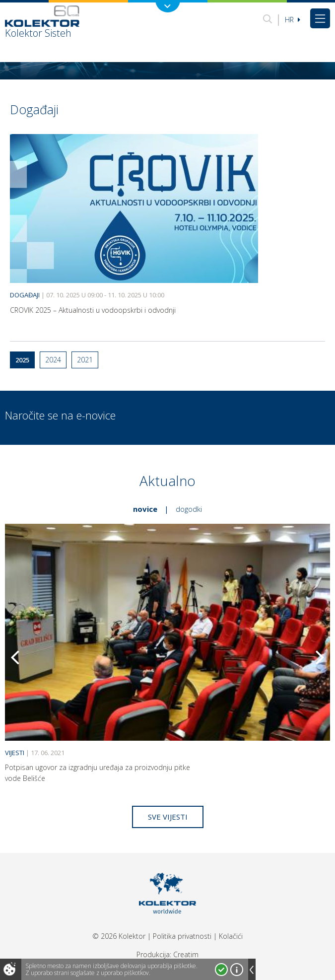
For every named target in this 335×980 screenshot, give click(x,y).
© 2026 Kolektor (119, 936)
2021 (85, 360)
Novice (145, 509)
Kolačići (231, 936)
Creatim (186, 954)
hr (293, 20)
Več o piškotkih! (237, 970)
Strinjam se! (221, 970)
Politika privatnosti (182, 936)
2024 (53, 360)
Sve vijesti (168, 817)
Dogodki (189, 509)
